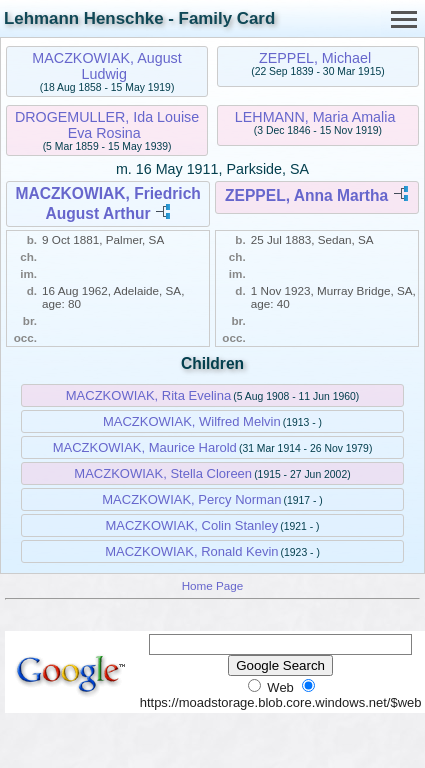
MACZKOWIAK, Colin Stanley (191, 525)
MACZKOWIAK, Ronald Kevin (191, 551)
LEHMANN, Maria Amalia (315, 117)
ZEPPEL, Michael (315, 58)
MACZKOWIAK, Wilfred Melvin (192, 421)
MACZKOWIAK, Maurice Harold (145, 447)
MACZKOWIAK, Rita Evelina (148, 395)
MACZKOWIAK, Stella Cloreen (163, 473)
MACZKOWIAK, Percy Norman (191, 499)
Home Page (213, 585)
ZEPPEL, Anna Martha (306, 195)
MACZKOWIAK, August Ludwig (106, 66)
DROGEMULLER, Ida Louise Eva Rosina (107, 125)
